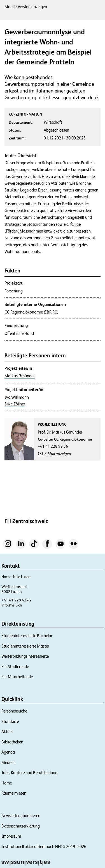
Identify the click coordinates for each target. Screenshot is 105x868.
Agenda (8, 752)
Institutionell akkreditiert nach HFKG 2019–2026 (44, 846)
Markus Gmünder (20, 376)
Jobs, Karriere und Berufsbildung (29, 773)
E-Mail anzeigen (58, 454)
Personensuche (14, 711)
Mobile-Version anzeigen (26, 7)
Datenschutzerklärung (21, 826)
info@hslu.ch (12, 605)
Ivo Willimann (17, 397)
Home (7, 783)
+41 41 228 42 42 (17, 600)
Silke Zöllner (15, 404)
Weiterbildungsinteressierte (25, 656)
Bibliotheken (12, 742)
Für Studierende (15, 667)
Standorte (10, 721)
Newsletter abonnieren (21, 816)
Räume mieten (14, 793)
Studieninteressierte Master (25, 646)
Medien (8, 762)
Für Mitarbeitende (17, 677)
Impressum (11, 836)
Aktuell (7, 731)
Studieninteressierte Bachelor (27, 636)
